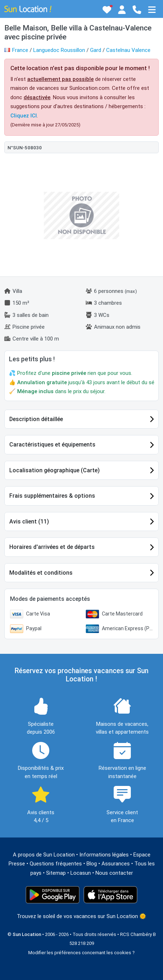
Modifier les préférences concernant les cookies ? (81, 953)
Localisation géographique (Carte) (55, 470)
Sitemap (56, 873)
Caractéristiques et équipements (52, 445)
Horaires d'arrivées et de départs (52, 547)
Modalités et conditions (41, 573)
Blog (92, 864)
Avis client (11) (29, 522)
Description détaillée (36, 419)
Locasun (81, 873)
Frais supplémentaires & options (52, 496)
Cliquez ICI (24, 116)
